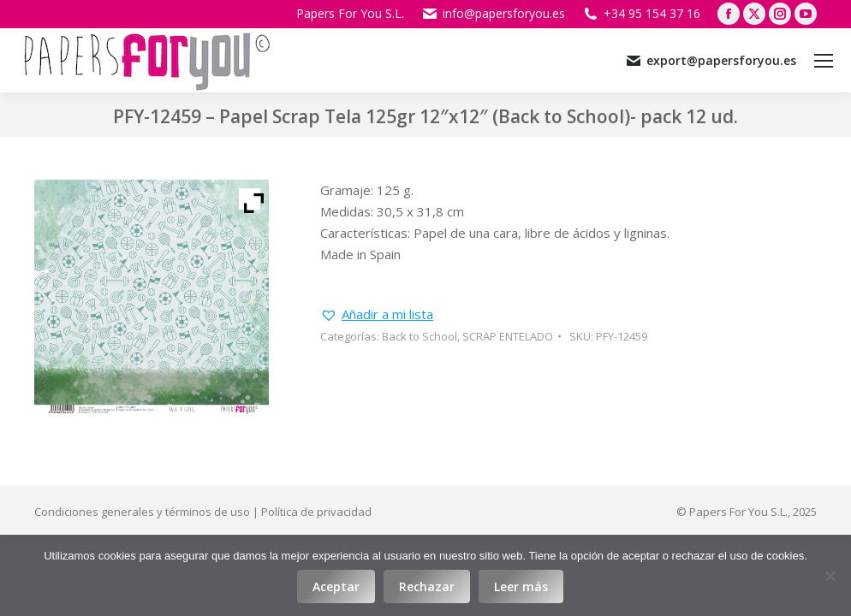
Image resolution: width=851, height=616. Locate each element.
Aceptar (336, 586)
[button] (377, 314)
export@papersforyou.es (711, 61)
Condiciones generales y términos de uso (142, 512)
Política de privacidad (316, 512)
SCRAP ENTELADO (508, 336)
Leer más (521, 586)
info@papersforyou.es (493, 14)
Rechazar (427, 586)
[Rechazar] (830, 576)
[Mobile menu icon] (824, 61)
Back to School (420, 336)
